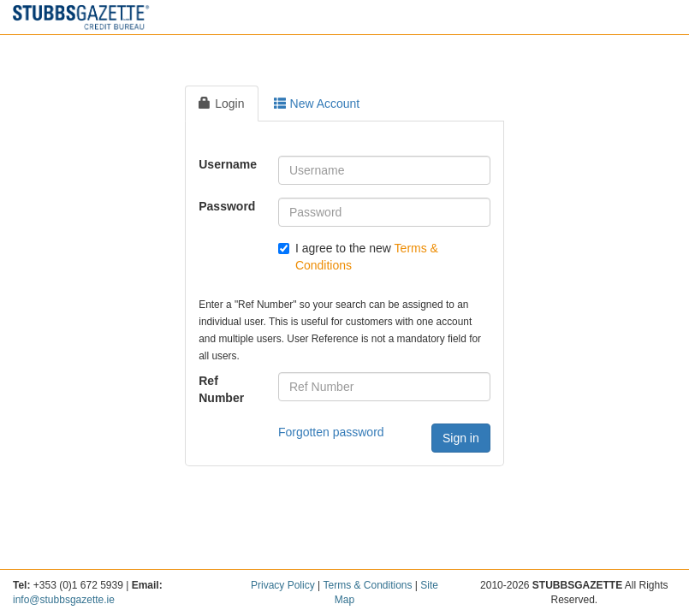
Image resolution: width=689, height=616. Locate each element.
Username (228, 164)
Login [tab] (221, 104)
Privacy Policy (283, 585)
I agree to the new (358, 257)
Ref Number (221, 389)
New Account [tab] (317, 104)
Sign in (461, 438)
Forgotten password (331, 432)
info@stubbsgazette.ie (64, 600)
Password (227, 206)
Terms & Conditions (367, 585)
